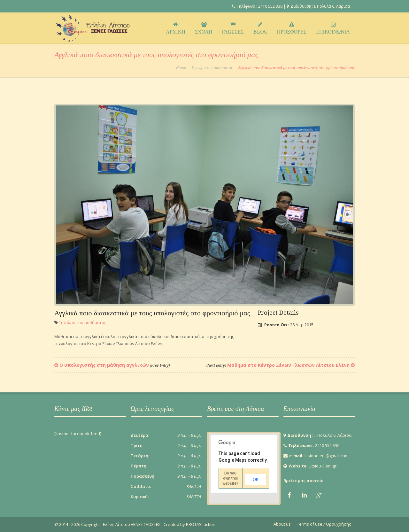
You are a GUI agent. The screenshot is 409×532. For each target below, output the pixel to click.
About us (282, 524)
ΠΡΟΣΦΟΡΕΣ (292, 28)
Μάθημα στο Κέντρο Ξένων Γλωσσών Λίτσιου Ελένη (278, 365)
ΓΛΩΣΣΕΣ (233, 28)
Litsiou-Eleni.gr (323, 466)
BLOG (260, 28)
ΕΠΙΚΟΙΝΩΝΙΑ (333, 28)
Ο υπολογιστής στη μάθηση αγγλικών (115, 365)
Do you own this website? (230, 478)
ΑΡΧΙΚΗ (175, 28)
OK (256, 480)
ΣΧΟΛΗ (204, 28)
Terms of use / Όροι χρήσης (324, 524)
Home (181, 68)
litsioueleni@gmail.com (327, 456)
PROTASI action (200, 524)
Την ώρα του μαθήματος (212, 68)
